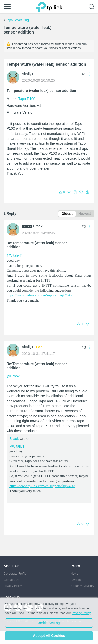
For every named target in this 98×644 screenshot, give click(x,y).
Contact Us (11, 580)
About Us (11, 566)
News (74, 574)
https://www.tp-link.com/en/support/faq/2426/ (39, 295)
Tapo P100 (27, 99)
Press (75, 566)
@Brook (13, 376)
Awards (76, 580)
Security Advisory (82, 586)
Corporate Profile (15, 574)
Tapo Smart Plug (17, 20)
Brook (38, 226)
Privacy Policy (13, 586)
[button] (87, 192)
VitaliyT (28, 74)
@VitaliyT (14, 255)
